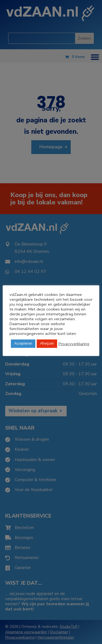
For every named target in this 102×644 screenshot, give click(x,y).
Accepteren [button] (23, 344)
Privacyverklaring (74, 344)
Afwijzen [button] (47, 344)
